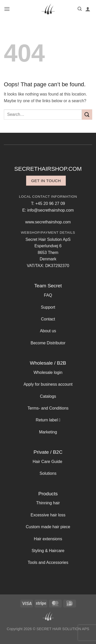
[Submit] (87, 114)
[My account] (88, 9)
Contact (48, 319)
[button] (7, 9)
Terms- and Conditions (48, 408)
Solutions (48, 473)
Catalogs (48, 396)
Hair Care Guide (47, 462)
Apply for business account (48, 384)
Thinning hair (48, 503)
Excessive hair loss (48, 515)
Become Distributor (48, 343)
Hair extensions (48, 539)
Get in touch (46, 181)
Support (48, 307)
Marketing (48, 432)
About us (48, 331)
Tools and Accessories (48, 562)
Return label (47, 420)
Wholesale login (48, 372)
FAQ (48, 295)
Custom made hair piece (48, 527)
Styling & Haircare (48, 551)
